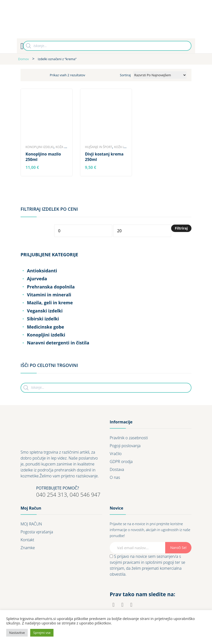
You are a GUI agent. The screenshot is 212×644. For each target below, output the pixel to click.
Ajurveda (37, 279)
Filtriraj (181, 228)
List (39, 75)
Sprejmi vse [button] (42, 633)
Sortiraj (125, 75)
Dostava (117, 469)
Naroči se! (178, 548)
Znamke (28, 548)
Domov (24, 59)
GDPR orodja (121, 462)
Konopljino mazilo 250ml (43, 157)
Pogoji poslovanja (125, 446)
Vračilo (116, 454)
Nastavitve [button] (17, 633)
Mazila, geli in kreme (50, 303)
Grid (29, 75)
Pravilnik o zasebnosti (129, 438)
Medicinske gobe (46, 327)
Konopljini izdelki (40, 147)
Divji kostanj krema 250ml (104, 157)
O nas (115, 477)
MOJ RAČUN (31, 524)
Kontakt (27, 540)
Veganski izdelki (45, 311)
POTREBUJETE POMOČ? (58, 488)
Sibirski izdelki (43, 319)
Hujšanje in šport (99, 147)
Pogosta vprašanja (37, 532)
